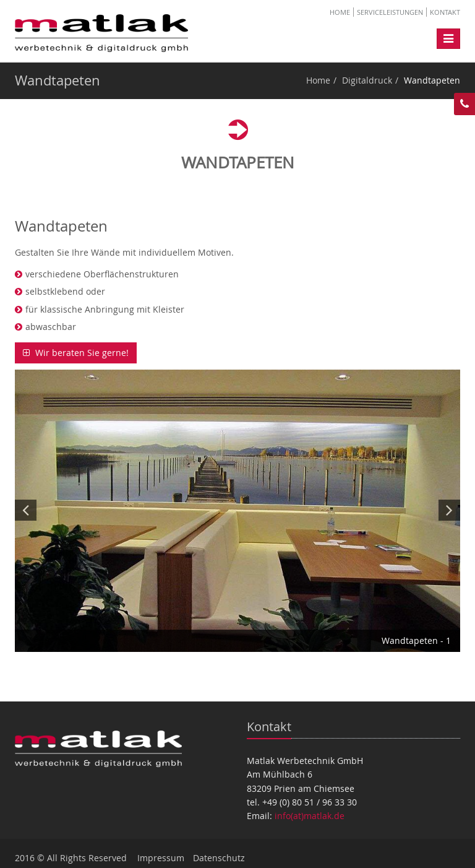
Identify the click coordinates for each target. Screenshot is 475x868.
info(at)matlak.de (310, 816)
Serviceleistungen (390, 12)
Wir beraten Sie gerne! (76, 353)
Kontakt (445, 12)
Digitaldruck (367, 80)
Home (340, 12)
